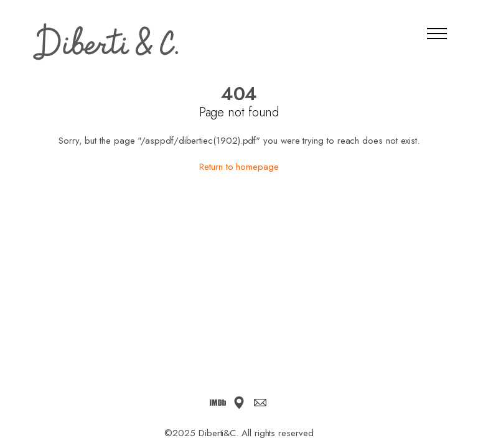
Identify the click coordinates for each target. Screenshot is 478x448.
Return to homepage (239, 167)
